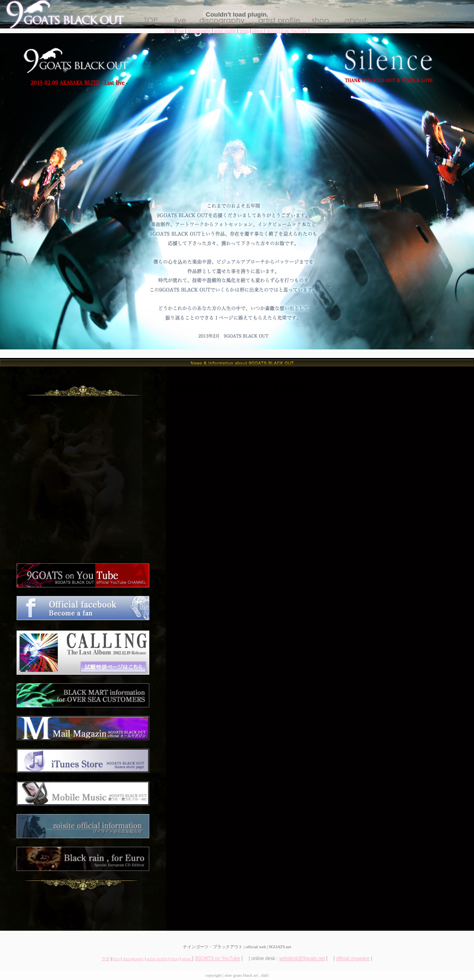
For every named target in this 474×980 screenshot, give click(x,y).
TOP (169, 31)
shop (244, 31)
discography (199, 31)
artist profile (225, 31)
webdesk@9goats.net (302, 958)
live (181, 31)
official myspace (353, 958)
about (258, 31)
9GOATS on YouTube (287, 31)
